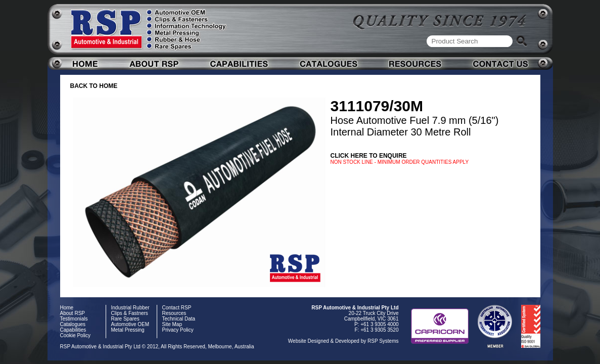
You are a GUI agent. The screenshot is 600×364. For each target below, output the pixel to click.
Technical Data (179, 319)
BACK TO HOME (94, 86)
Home (67, 308)
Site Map (172, 324)
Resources (174, 313)
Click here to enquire (369, 156)
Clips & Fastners (130, 313)
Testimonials (74, 319)
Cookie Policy (76, 335)
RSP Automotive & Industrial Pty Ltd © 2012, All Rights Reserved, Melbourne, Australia (157, 347)
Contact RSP (177, 308)
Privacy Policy (178, 330)
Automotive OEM (130, 324)
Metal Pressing (128, 330)
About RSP (73, 313)
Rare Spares (125, 319)
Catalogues (73, 324)
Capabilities (73, 330)
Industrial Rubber (130, 308)
